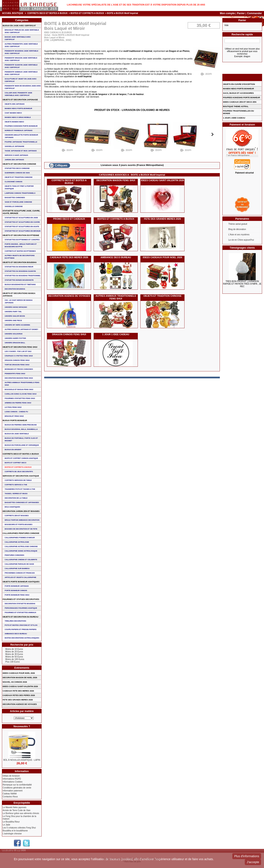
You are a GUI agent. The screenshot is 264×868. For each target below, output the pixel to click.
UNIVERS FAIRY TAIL (13, 312)
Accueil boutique (13, 13)
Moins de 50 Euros (14, 657)
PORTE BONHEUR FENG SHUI (17, 595)
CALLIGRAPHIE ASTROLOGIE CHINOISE (21, 546)
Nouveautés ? (22, 726)
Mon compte (227, 13)
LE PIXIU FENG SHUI (13, 407)
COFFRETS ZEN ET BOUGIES (17, 516)
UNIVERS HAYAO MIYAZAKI (16, 307)
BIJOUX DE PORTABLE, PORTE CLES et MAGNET (21, 439)
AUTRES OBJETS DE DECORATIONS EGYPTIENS (20, 257)
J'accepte (253, 862)
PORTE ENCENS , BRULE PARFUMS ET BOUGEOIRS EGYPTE (21, 245)
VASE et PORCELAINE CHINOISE (18, 202)
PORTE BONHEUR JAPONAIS (17, 586)
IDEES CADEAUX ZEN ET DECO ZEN (240, 102)
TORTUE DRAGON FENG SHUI (17, 365)
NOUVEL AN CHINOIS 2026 (15, 682)
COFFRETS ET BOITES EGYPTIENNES (20, 251)
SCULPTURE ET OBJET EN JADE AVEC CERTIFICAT (21, 80)
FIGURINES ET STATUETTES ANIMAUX (20, 612)
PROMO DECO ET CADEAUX (69, 219)
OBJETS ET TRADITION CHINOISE (163, 296)
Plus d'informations (247, 856)
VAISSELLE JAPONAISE (14, 146)
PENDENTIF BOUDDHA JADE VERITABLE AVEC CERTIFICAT (21, 52)
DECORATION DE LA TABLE (16, 498)
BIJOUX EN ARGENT (13, 450)
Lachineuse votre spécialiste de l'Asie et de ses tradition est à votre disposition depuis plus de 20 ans (136, 5)
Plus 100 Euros (12, 662)
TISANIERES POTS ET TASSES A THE (20, 489)
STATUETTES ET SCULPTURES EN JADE (21, 218)
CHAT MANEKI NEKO (13, 113)
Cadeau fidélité (10, 794)
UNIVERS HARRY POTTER (15, 338)
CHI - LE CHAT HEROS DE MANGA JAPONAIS (18, 301)
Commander (254, 13)
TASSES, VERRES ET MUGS (16, 494)
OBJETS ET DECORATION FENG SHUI (20, 347)
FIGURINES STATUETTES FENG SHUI (20, 398)
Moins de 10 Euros (14, 649)
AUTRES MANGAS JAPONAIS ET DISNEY (21, 329)
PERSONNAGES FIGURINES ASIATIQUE (21, 608)
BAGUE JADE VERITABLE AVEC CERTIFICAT (18, 38)
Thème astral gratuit (238, 224)
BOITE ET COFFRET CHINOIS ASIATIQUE (21, 458)
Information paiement (12, 791)
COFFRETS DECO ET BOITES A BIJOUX (47, 13)
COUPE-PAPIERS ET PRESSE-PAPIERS (21, 629)
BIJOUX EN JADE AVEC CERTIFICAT (19, 26)
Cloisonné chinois (13, 182)
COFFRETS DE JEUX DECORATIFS (19, 472)
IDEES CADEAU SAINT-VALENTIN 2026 (163, 180)
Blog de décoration (237, 229)
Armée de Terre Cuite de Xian (16, 810)
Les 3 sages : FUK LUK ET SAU (18, 351)
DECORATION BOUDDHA (15, 289)
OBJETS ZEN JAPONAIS (14, 104)
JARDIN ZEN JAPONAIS (14, 160)
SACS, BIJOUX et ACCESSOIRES (238, 93)
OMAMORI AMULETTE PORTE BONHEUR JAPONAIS (21, 136)
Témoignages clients (242, 248)
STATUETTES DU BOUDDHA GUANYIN (20, 271)
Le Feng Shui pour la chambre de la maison (19, 818)
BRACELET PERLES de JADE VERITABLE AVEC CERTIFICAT (22, 31)
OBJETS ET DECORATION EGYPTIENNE (21, 235)
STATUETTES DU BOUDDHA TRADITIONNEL (23, 276)
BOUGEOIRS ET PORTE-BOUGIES (18, 524)
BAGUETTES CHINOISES (15, 198)
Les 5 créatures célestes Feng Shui (19, 828)
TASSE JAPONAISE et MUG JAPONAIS (21, 151)
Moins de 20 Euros (14, 652)
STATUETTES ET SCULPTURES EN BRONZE (23, 231)
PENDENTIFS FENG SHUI (15, 374)
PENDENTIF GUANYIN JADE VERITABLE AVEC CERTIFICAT (21, 66)
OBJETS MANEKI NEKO (14, 122)
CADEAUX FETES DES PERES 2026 (19, 695)
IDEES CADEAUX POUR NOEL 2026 (163, 257)
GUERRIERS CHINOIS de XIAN (17, 173)
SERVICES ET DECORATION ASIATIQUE (21, 476)
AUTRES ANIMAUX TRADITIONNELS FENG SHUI (116, 297)
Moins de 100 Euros (15, 659)
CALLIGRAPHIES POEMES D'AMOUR (20, 538)
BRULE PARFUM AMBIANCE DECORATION (22, 520)
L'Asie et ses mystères (239, 235)
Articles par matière (22, 711)
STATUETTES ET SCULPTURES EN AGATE (22, 227)
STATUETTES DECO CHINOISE (17, 168)
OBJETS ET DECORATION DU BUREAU (20, 617)
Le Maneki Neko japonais (14, 807)
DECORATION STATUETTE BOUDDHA (20, 604)
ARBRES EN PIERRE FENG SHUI (18, 403)
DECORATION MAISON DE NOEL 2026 (20, 678)
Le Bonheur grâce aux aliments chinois (21, 813)
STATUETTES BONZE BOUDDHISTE (19, 280)
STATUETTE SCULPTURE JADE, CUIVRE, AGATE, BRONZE (21, 212)
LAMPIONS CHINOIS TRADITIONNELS (20, 193)
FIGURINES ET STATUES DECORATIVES (21, 599)
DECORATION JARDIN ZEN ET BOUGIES (21, 511)
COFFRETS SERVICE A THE (16, 485)
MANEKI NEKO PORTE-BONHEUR (18, 108)
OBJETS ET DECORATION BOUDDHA (20, 262)
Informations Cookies (12, 782)
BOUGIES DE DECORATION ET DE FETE (21, 529)
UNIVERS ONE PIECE (13, 320)
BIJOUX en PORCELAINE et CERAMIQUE (22, 445)
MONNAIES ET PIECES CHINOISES (19, 369)
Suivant (213, 134)
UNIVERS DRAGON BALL (15, 343)
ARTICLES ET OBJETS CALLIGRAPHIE (20, 577)
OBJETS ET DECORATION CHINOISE (19, 164)
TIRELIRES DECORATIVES (15, 621)
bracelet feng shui (14, 416)
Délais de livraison (11, 776)
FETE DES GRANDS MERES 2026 (163, 219)
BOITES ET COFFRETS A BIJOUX (87, 13)
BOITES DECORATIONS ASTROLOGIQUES (22, 638)
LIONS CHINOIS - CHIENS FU (16, 412)
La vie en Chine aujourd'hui (241, 240)
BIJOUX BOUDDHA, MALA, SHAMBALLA (21, 429)
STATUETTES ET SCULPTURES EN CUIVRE (22, 222)
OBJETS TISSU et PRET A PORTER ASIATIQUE (19, 187)
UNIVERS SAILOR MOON (15, 316)
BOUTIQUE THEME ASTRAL (236, 106)
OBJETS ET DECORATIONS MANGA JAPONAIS (19, 295)
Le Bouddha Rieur (11, 822)
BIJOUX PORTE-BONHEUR (15, 420)
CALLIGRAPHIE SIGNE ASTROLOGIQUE (21, 551)
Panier (241, 13)
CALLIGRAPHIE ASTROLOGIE (17, 542)
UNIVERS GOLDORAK (14, 334)
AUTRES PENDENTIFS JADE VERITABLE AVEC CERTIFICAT (21, 45)
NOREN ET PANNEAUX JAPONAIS (18, 130)
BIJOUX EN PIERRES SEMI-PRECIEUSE (21, 425)
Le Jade (6, 825)
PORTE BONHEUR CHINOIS (16, 590)
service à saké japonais (16, 155)
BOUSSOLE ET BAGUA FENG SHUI (19, 389)
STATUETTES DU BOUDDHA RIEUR (19, 267)
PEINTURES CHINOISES (14, 555)
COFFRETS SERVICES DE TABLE (18, 480)
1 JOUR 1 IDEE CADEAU (116, 334)
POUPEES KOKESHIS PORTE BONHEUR (21, 126)
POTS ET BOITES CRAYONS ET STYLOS (21, 625)
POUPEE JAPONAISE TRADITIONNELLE (21, 142)
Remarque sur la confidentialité (17, 785)
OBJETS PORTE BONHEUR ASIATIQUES (21, 582)
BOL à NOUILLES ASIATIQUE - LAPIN (22, 760)
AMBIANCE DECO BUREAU (116, 257)
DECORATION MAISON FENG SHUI (116, 180)
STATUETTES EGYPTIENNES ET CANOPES (22, 240)
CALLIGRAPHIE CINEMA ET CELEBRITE (21, 560)
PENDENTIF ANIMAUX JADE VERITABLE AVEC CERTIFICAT (21, 73)
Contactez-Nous (10, 797)
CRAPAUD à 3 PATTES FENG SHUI (19, 356)
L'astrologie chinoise (12, 834)
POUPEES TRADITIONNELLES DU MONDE (238, 112)
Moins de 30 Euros (14, 654)
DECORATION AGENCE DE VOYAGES (69, 296)
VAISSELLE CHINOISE (14, 206)
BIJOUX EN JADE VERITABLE (17, 434)
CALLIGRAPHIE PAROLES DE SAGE (19, 564)
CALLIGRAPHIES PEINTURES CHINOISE (21, 533)
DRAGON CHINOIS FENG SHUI (69, 334)
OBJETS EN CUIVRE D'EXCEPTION (239, 84)
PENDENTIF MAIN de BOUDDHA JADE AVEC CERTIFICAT (23, 87)
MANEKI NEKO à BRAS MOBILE (18, 117)
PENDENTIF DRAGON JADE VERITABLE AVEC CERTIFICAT (21, 59)
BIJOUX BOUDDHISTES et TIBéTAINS (20, 285)
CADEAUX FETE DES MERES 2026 (69, 257)
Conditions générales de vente (17, 788)
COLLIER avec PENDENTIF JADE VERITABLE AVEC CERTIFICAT (18, 94)
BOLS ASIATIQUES (12, 507)
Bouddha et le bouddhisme (15, 831)
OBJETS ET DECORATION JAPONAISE (20, 100)
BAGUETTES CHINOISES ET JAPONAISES (22, 502)
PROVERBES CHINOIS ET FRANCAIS (20, 573)
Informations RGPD (12, 779)
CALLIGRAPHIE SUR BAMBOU (17, 568)
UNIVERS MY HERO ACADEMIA (17, 325)
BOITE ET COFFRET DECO (15, 463)
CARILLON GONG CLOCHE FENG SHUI (21, 394)
